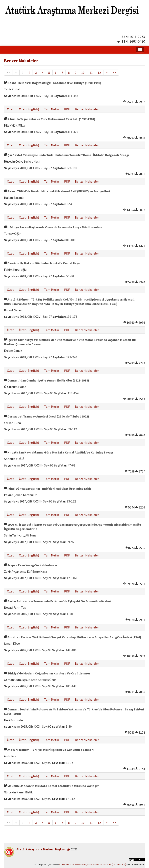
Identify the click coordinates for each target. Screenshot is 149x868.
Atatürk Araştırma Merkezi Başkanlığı (43, 849)
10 (83, 73)
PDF (67, 109)
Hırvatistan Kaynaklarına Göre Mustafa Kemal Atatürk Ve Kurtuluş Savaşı (58, 452)
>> (114, 73)
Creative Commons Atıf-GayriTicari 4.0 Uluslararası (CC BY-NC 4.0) (93, 864)
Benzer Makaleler (87, 109)
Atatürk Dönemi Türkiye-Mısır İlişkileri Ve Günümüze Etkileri (49, 750)
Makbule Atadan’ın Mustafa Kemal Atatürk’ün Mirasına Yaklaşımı (52, 786)
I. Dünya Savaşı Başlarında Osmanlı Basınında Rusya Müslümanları (53, 227)
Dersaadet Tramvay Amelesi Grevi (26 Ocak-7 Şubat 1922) (47, 416)
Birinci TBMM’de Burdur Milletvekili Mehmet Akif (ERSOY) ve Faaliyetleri (57, 191)
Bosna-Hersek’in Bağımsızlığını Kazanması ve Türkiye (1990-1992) (53, 83)
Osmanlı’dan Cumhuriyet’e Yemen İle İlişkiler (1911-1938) (47, 380)
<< (8, 73)
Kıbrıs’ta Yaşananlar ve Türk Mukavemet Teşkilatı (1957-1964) (50, 119)
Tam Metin (52, 109)
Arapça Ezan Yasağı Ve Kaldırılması (30, 565)
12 (99, 73)
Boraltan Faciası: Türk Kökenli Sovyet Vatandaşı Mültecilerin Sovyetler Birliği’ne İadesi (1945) (73, 637)
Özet (10, 109)
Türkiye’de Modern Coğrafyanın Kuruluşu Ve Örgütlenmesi (48, 673)
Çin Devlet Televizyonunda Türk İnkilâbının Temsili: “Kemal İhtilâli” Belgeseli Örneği (67, 155)
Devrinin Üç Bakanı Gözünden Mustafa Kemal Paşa (42, 263)
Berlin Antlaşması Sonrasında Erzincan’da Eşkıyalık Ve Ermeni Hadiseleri (58, 601)
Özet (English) (29, 109)
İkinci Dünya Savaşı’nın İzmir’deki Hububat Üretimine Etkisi (48, 488)
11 (91, 73)
